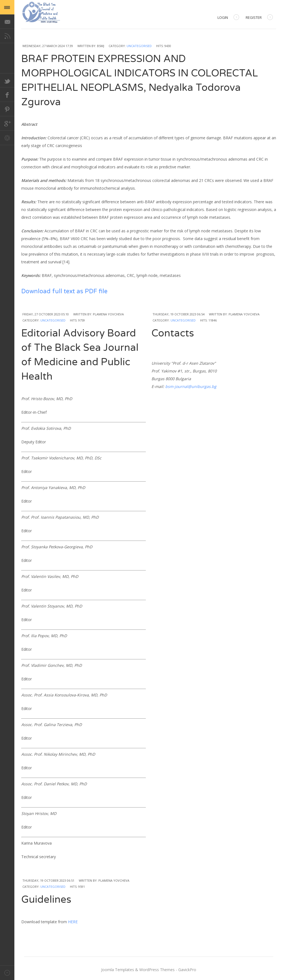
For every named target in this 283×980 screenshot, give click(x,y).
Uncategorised (139, 46)
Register (259, 18)
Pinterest (7, 109)
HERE (73, 922)
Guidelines (46, 900)
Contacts (173, 333)
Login (228, 18)
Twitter (7, 80)
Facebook (7, 95)
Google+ (7, 124)
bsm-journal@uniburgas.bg (191, 386)
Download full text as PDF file (64, 291)
